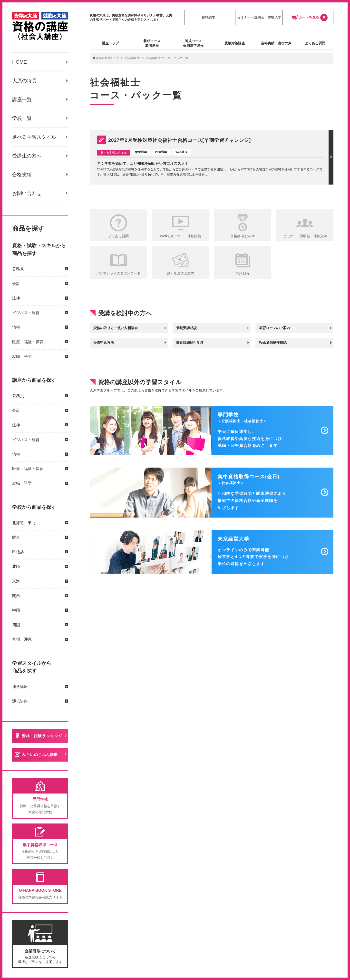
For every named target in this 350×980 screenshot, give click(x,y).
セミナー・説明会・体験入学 (259, 17)
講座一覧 (22, 99)
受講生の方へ (27, 156)
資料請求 (208, 17)
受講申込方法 (104, 343)
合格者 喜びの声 (243, 236)
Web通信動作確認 (273, 343)
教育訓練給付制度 (190, 343)
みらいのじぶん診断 (40, 755)
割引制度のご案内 (181, 273)
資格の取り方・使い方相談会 (116, 328)
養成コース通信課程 (152, 43)
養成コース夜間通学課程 (193, 43)
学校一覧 (22, 118)
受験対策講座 (235, 43)
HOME (19, 62)
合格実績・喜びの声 (276, 43)
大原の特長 (24, 81)
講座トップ (110, 43)
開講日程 (243, 273)
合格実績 (22, 175)
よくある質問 (315, 43)
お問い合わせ (27, 193)
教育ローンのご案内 (274, 328)
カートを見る (309, 18)
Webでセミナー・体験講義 (180, 236)
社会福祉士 (133, 58)
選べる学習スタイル (34, 137)
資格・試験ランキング (42, 736)
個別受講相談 (186, 328)
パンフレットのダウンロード (118, 273)
